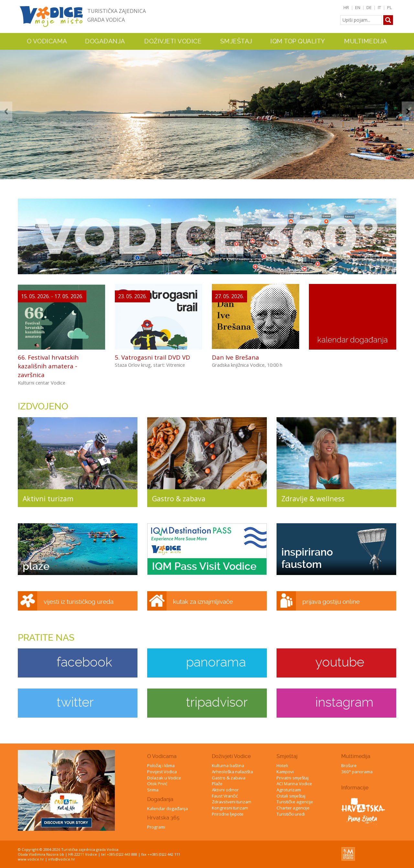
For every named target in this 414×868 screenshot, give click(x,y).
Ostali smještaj (291, 796)
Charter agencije (293, 808)
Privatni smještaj (293, 778)
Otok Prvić (157, 784)
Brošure (349, 765)
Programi (156, 827)
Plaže (217, 784)
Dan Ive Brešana (235, 357)
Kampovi (285, 772)
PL (390, 7)
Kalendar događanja (168, 808)
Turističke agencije (295, 802)
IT (379, 7)
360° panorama (357, 772)
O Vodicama (162, 756)
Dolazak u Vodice (164, 778)
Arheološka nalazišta (232, 772)
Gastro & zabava (229, 778)
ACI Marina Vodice (294, 784)
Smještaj (287, 756)
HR (346, 7)
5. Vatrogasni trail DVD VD (153, 357)
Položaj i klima (161, 765)
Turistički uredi (291, 814)
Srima (153, 790)
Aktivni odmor (225, 790)
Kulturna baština (228, 765)
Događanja (105, 41)
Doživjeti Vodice (231, 756)
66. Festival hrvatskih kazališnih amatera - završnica (48, 366)
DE (369, 7)
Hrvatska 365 (163, 818)
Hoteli (282, 765)
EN (358, 7)
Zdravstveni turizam (232, 802)
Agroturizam (289, 790)
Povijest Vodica (162, 772)
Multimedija (356, 756)
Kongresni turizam (230, 808)
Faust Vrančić (225, 796)
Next (408, 111)
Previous (6, 111)
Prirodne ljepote (228, 814)
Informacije (355, 788)
